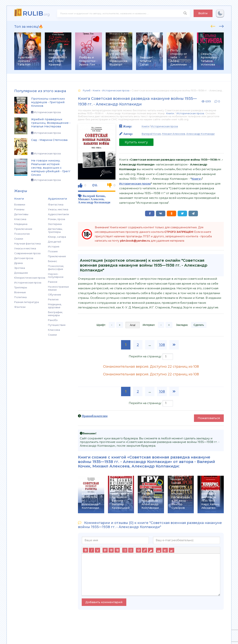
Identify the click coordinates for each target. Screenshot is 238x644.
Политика (20, 297)
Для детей (55, 242)
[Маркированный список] (125, 550)
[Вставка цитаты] (159, 550)
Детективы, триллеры (55, 230)
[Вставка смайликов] (138, 550)
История (54, 246)
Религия (53, 299)
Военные (20, 292)
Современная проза (27, 253)
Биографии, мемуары (55, 314)
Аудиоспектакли (58, 214)
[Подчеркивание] (97, 550)
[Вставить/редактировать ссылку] (144, 550)
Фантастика (56, 204)
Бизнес (53, 261)
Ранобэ (53, 320)
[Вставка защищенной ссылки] (151, 550)
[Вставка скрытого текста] (171, 550)
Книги (170, 113)
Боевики (20, 204)
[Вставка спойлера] (165, 550)
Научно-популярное (56, 275)
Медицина (21, 224)
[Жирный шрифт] (85, 550)
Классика (20, 219)
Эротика (20, 268)
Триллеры (21, 287)
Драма (18, 263)
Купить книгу (136, 142)
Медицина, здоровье (55, 306)
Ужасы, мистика (58, 209)
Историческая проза (28, 283)
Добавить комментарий (104, 602)
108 (162, 345)
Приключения (57, 256)
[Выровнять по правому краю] (117, 550)
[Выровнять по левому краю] (105, 550)
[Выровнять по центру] (111, 550)
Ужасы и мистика (25, 248)
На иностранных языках (58, 288)
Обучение (55, 295)
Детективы (21, 214)
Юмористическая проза (30, 278)
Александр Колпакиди (94, 202)
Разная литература (27, 302)
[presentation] (213, 26)
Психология (22, 234)
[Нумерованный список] (131, 550)
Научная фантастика (27, 243)
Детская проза (24, 258)
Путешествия (57, 325)
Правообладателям (95, 416)
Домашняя (21, 273)
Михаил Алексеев (91, 199)
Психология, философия (56, 268)
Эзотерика (55, 224)
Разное (53, 282)
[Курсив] (91, 550)
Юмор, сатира (57, 237)
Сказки (19, 239)
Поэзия (53, 251)
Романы (19, 209)
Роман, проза (57, 219)
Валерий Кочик (94, 196)
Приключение (23, 229)
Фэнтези (20, 307)
